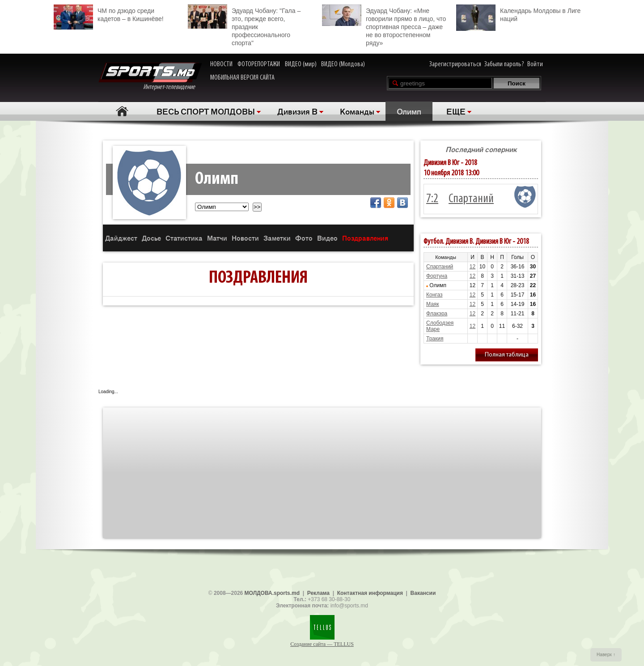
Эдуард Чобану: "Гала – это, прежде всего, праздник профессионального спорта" (244, 25)
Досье (151, 238)
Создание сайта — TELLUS (322, 644)
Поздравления (365, 238)
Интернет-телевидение (150, 77)
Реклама (318, 593)
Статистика (184, 238)
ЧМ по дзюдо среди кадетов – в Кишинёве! (109, 14)
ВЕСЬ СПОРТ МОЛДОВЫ (206, 111)
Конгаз (434, 295)
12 (472, 267)
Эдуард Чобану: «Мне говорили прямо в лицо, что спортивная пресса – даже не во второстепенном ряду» (384, 25)
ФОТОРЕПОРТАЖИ (259, 64)
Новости (245, 238)
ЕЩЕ (456, 111)
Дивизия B (297, 111)
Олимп (409, 111)
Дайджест (121, 238)
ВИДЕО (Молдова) (343, 64)
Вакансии (423, 593)
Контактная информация (370, 593)
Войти (535, 64)
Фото (304, 238)
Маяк (433, 304)
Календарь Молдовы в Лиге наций (518, 14)
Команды (357, 111)
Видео (327, 238)
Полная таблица (507, 355)
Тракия (435, 339)
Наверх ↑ (606, 655)
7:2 (432, 199)
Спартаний (471, 199)
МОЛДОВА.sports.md (272, 593)
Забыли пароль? (504, 64)
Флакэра (437, 314)
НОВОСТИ (221, 64)
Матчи (217, 238)
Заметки (277, 238)
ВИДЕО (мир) (301, 64)
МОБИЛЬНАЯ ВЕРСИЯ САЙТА (242, 78)
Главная (122, 111)
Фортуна (437, 276)
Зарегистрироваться (455, 64)
